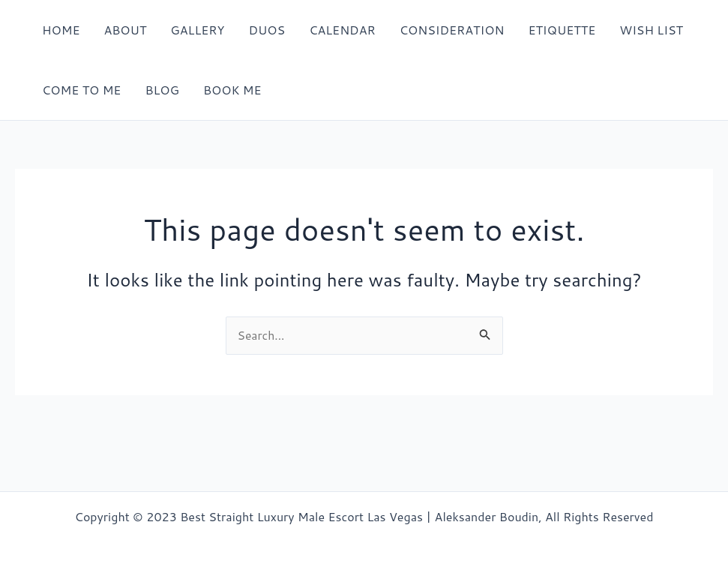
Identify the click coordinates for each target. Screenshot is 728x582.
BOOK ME (232, 90)
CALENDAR (342, 30)
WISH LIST (651, 30)
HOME (61, 30)
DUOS (267, 30)
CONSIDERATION (452, 30)
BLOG (162, 90)
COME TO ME (81, 90)
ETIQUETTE (562, 30)
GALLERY (197, 30)
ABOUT (125, 30)
